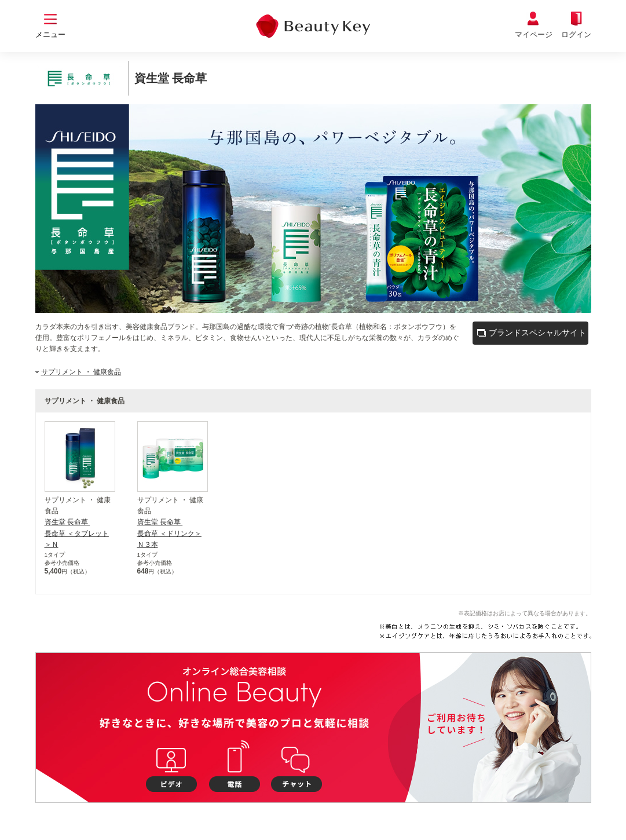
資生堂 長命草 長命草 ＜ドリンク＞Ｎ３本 (169, 533)
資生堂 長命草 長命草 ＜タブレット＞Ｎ (77, 533)
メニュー (50, 34)
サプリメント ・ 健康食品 (81, 372)
